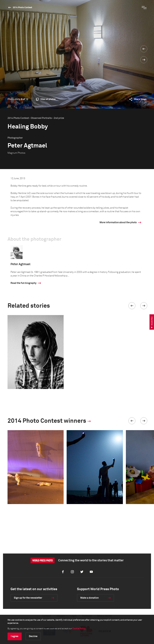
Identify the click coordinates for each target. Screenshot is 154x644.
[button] (132, 306)
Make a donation (89, 598)
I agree (15, 636)
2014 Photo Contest (22, 8)
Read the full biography (23, 283)
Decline (33, 636)
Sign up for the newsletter (28, 598)
